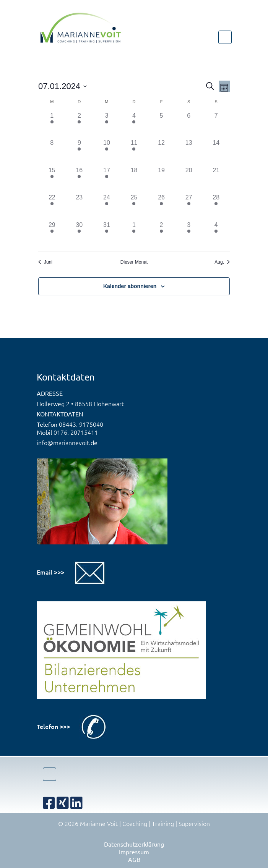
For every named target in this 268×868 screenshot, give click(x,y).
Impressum (134, 852)
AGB (134, 859)
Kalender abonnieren (130, 286)
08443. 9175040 (81, 424)
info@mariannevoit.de (67, 442)
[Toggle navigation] (225, 37)
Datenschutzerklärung (134, 844)
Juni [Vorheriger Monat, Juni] (45, 262)
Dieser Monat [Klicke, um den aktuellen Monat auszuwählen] (134, 262)
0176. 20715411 (76, 432)
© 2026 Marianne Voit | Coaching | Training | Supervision (134, 823)
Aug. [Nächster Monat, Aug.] (222, 262)
